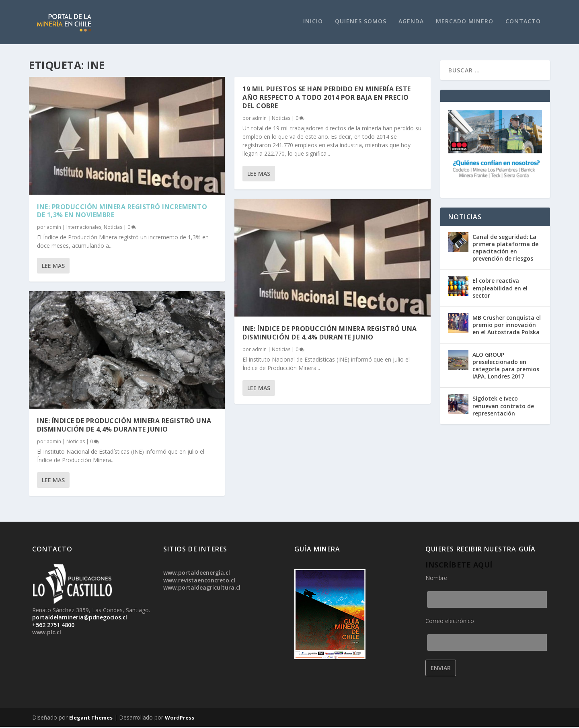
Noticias (113, 228)
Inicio (313, 22)
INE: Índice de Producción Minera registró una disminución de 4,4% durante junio (124, 426)
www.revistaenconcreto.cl (199, 581)
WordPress (180, 719)
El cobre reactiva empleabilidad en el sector (500, 289)
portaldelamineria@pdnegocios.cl (80, 618)
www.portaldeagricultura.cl (202, 589)
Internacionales (84, 228)
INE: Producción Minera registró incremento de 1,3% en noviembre (122, 212)
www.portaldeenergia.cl (197, 574)
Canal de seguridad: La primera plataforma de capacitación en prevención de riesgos (505, 249)
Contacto (523, 22)
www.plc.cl (47, 633)
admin (54, 228)
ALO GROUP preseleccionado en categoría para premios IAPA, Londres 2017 (506, 366)
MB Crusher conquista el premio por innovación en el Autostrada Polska (507, 326)
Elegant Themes (91, 719)
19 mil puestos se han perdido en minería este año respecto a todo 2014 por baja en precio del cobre (327, 99)
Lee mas (53, 267)
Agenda (411, 22)
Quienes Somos (361, 22)
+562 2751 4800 (53, 626)
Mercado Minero (465, 22)
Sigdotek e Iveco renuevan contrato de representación (503, 407)
